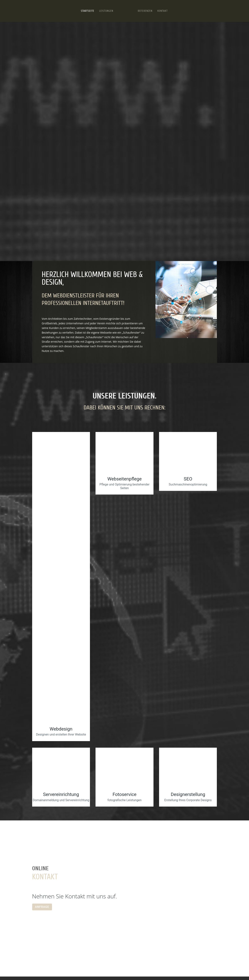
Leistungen (106, 11)
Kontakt (163, 11)
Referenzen (145, 11)
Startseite (88, 11)
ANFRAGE (42, 907)
